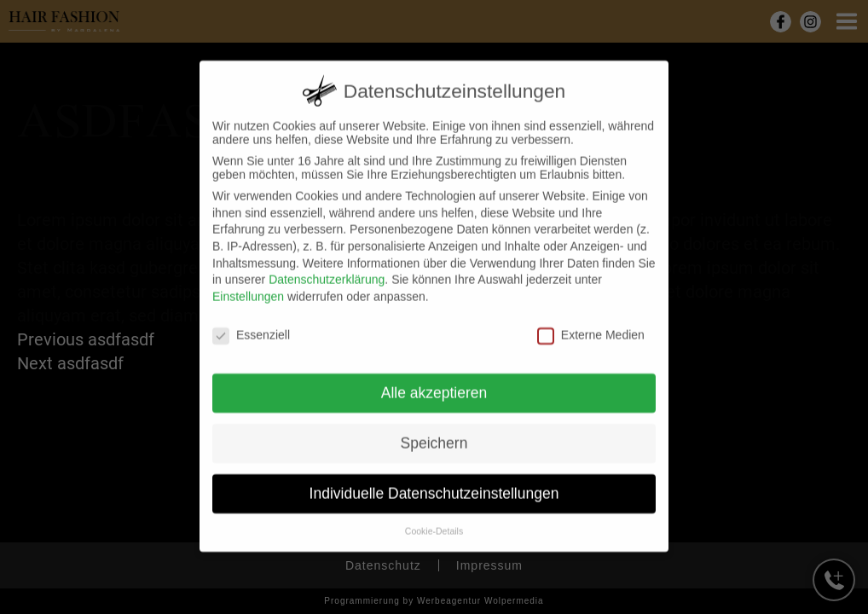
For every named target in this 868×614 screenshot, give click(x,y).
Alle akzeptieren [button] (434, 379)
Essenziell (251, 321)
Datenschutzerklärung (327, 265)
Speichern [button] (434, 430)
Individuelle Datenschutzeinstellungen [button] (434, 479)
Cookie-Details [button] (434, 517)
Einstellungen (248, 282)
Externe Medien (591, 321)
